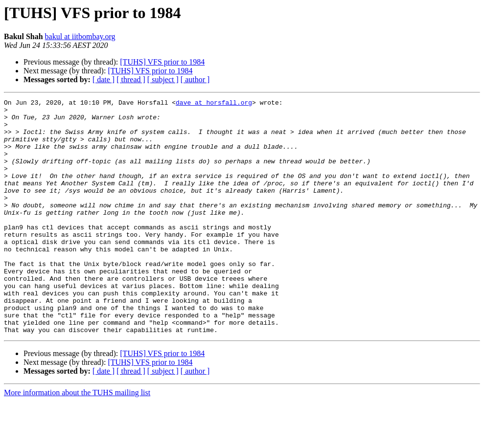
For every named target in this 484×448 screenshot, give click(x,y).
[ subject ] (163, 79)
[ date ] (104, 79)
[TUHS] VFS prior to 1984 (162, 62)
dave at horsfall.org (214, 104)
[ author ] (195, 79)
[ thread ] (131, 79)
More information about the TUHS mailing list (77, 439)
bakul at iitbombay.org (80, 36)
